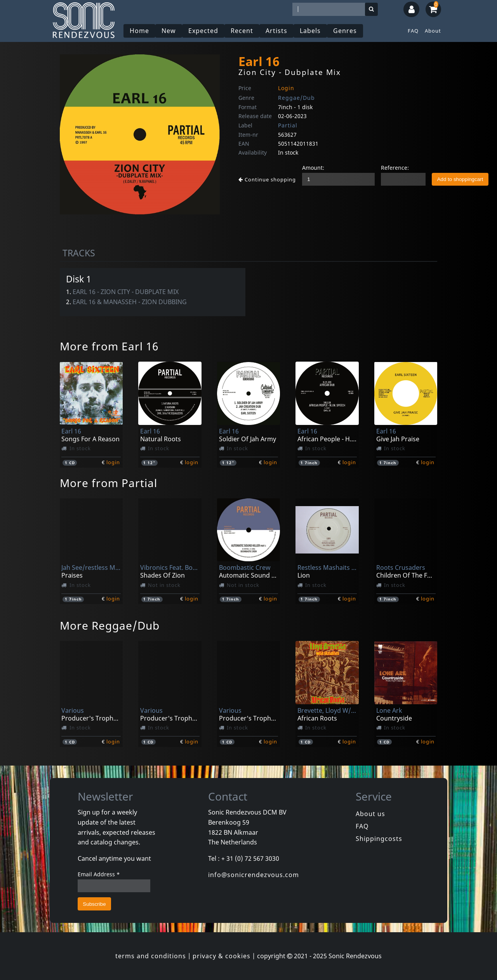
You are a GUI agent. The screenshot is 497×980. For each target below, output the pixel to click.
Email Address (99, 874)
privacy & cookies (222, 956)
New (169, 31)
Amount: (313, 168)
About (433, 31)
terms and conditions (151, 956)
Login (286, 88)
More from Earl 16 (109, 346)
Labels (310, 31)
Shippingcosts (379, 839)
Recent (242, 31)
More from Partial (109, 483)
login (113, 462)
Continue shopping (267, 179)
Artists (276, 31)
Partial (288, 125)
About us (370, 814)
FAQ (413, 31)
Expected (203, 31)
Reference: (395, 168)
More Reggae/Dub (110, 625)
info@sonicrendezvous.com (254, 875)
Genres (345, 31)
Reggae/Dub (296, 98)
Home (139, 31)
